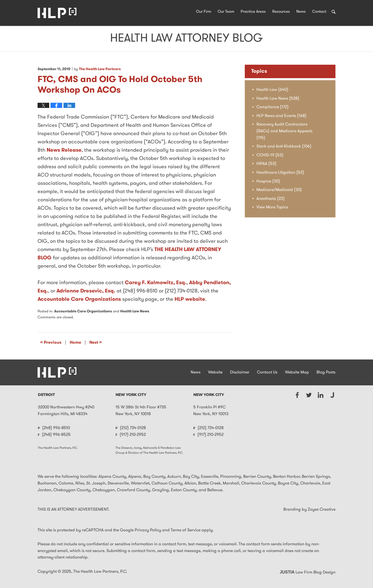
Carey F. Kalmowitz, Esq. (156, 283)
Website (215, 372)
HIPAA (266, 164)
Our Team (226, 12)
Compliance (272, 107)
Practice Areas (253, 12)
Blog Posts (326, 372)
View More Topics (272, 207)
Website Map (297, 372)
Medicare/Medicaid (279, 190)
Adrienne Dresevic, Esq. (86, 291)
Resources (281, 12)
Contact (319, 12)
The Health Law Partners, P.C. (100, 572)
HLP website (190, 299)
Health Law (272, 90)
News (301, 12)
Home (75, 343)
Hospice (268, 181)
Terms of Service (186, 530)
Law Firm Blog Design (308, 572)
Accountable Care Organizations (79, 299)
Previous (51, 342)
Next (96, 342)
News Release (64, 150)
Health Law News (135, 311)
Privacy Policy (148, 530)
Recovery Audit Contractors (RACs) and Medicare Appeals (284, 131)
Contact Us (267, 372)
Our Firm (204, 12)
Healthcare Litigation (280, 173)
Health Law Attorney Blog (57, 13)
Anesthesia (271, 199)
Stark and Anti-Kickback (284, 146)
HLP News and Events (281, 116)
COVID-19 (270, 155)
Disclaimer (240, 372)
